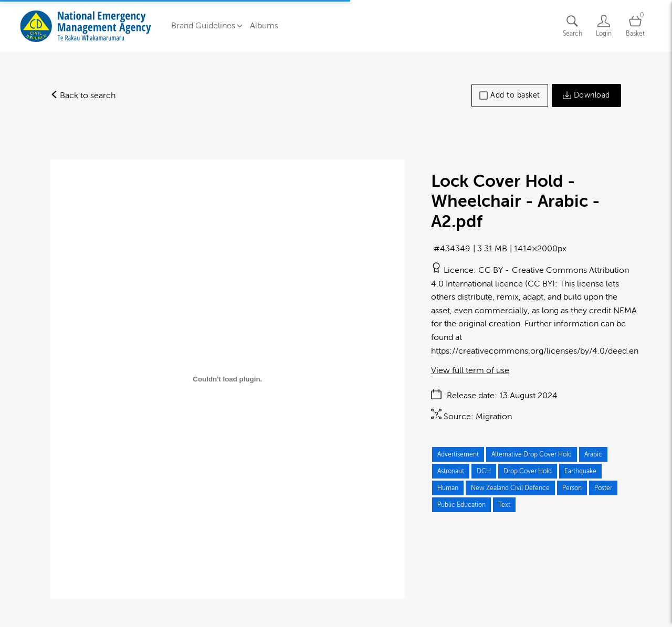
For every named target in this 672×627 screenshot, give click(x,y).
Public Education (461, 505)
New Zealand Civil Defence (510, 488)
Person (572, 488)
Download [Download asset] (586, 95)
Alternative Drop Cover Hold (532, 454)
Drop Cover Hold (528, 471)
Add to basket (510, 95)
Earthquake (580, 471)
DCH (484, 471)
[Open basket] (635, 26)
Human (448, 488)
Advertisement (458, 454)
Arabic (593, 454)
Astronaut (451, 471)
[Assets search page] (572, 26)
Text (504, 505)
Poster (603, 488)
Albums (264, 26)
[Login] (604, 26)
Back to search (83, 95)
